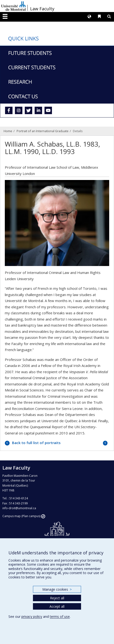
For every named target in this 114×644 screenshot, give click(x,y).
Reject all (57, 598)
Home (8, 131)
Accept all (57, 606)
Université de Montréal (13, 6)
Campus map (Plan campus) (21, 516)
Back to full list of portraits (36, 443)
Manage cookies (57, 589)
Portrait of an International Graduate (43, 131)
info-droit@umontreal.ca (19, 508)
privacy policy (32, 616)
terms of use (60, 616)
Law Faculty (42, 9)
